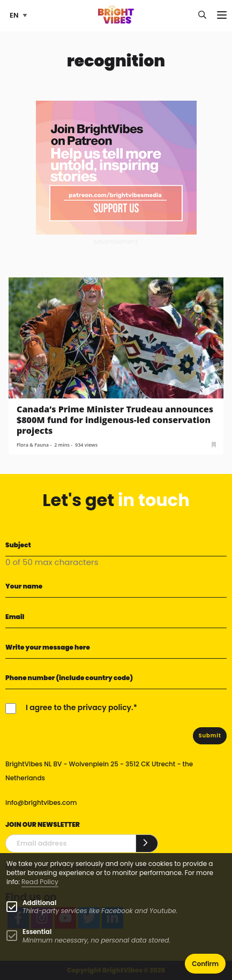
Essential (37, 932)
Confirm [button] (205, 964)
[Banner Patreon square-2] (116, 167)
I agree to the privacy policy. (80, 707)
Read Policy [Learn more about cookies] (40, 882)
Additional (39, 903)
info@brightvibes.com (41, 802)
